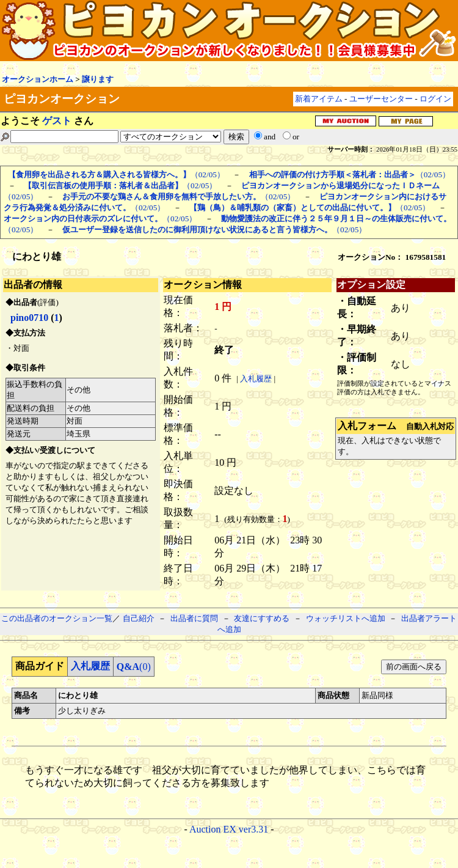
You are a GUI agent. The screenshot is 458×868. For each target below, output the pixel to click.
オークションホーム (38, 79)
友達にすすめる (262, 618)
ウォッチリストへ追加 (346, 618)
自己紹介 (139, 618)
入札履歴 (256, 379)
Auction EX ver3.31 (229, 829)
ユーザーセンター (381, 99)
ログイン (435, 99)
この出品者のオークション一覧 (57, 618)
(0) (134, 667)
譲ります (98, 79)
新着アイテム (319, 99)
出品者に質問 (194, 618)
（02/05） (116, 175)
